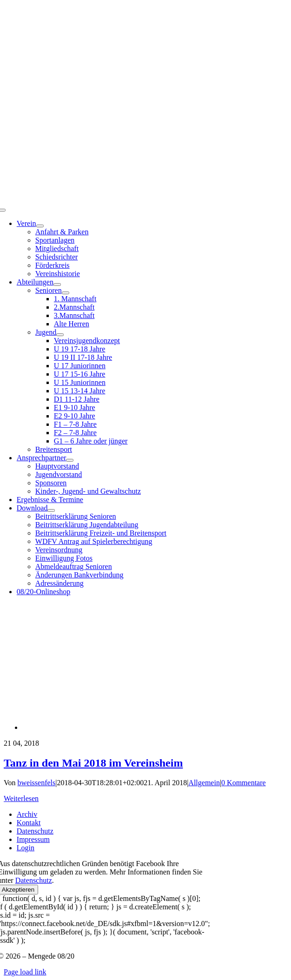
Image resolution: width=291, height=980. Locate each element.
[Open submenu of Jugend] (60, 335)
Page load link (25, 972)
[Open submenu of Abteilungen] (57, 285)
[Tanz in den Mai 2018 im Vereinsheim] (117, 727)
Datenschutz (34, 880)
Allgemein (204, 783)
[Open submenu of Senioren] (66, 293)
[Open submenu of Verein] (40, 226)
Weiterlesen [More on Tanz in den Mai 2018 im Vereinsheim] (21, 798)
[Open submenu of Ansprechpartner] (70, 460)
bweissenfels (37, 783)
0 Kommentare (244, 783)
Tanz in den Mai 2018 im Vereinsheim (93, 763)
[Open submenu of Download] (51, 510)
